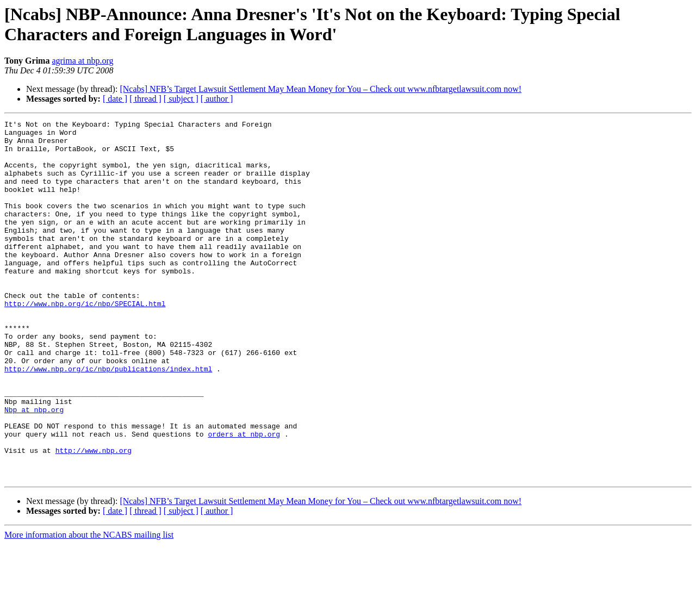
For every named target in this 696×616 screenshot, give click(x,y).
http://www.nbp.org (94, 517)
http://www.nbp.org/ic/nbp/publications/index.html (108, 419)
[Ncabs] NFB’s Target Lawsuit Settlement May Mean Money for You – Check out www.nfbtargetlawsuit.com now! (321, 89)
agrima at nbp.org (82, 61)
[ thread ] (145, 99)
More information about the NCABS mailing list (89, 606)
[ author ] (217, 99)
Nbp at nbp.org (34, 468)
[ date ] (115, 99)
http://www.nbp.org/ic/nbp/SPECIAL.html (85, 341)
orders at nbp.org (244, 497)
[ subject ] (181, 99)
